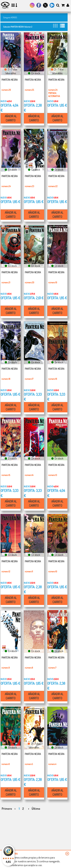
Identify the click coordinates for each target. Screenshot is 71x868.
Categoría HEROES (10, 17)
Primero (7, 809)
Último (36, 809)
